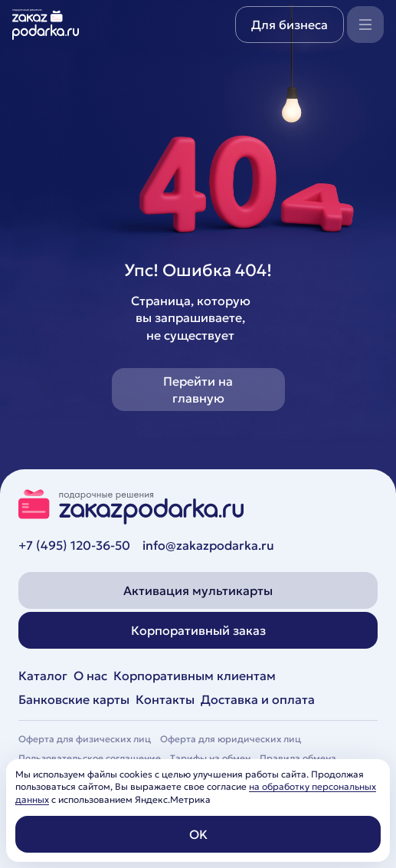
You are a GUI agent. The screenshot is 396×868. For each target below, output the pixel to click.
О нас (90, 676)
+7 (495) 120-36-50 (74, 545)
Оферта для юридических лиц (231, 739)
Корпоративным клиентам (195, 676)
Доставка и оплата (258, 699)
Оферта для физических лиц (85, 739)
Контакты (165, 699)
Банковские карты (74, 699)
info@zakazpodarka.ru (208, 545)
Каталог (43, 676)
